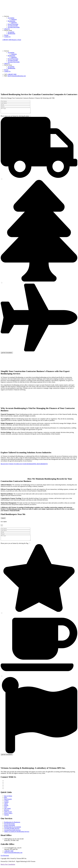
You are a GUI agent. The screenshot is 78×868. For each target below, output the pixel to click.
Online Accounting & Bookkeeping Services (17, 834)
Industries (14, 19)
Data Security (8, 801)
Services (7, 16)
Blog (6, 800)
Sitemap (6, 817)
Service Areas (8, 30)
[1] (30, 117)
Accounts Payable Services (12, 830)
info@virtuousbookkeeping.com (17, 76)
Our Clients (7, 811)
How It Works (8, 798)
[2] (2, 180)
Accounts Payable (13, 26)
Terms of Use (8, 814)
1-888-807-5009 (7, 40)
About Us (7, 29)
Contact (6, 803)
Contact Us (7, 37)
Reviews (7, 812)
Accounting (11, 18)
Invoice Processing (9, 827)
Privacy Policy (8, 815)
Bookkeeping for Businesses (12, 824)
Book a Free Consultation (8, 866)
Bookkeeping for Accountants (13, 829)
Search (3, 519)
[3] (2, 284)
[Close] (2, 526)
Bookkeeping (11, 21)
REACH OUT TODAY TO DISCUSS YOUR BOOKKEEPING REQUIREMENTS (24, 465)
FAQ (6, 809)
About (6, 806)
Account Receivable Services (12, 832)
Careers (6, 804)
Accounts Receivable (14, 27)
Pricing (6, 35)
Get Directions (5, 858)
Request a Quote (16, 40)
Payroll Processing (13, 24)
